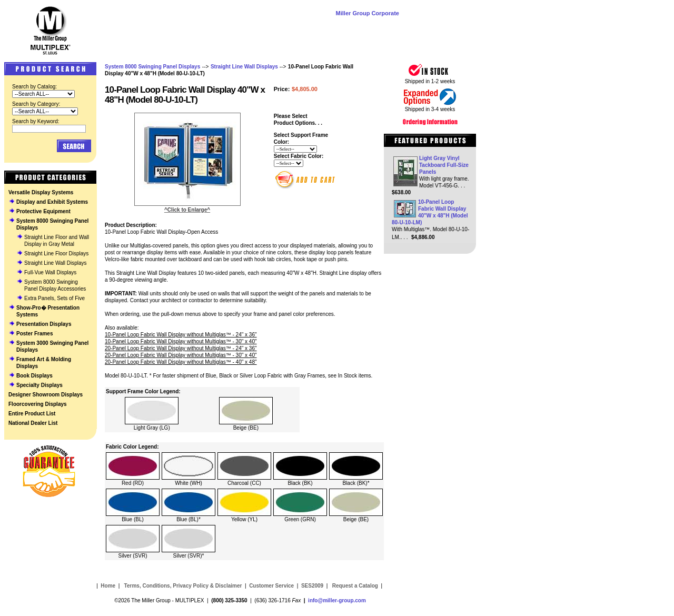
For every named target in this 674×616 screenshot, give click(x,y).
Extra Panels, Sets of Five (54, 298)
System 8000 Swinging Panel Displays (152, 67)
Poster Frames (34, 334)
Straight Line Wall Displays (56, 263)
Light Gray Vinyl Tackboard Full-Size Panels (444, 165)
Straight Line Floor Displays (56, 254)
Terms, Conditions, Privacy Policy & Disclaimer (183, 586)
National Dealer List (33, 423)
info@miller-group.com (337, 600)
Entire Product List (32, 414)
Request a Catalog (354, 586)
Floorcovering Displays (38, 404)
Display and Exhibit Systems (52, 202)
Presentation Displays (44, 324)
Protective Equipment (43, 211)
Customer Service (271, 586)
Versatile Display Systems (41, 192)
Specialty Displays (39, 385)
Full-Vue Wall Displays (50, 272)
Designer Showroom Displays (46, 395)
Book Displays (34, 376)
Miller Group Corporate (368, 13)
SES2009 (312, 586)
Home (108, 586)
